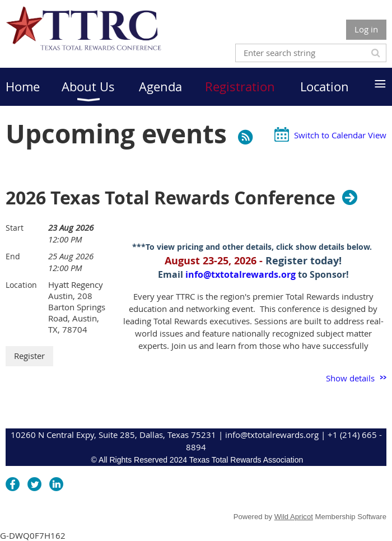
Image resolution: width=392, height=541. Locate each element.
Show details (350, 378)
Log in (366, 29)
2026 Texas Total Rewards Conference (171, 198)
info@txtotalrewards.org (241, 274)
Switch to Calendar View (340, 135)
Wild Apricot (294, 517)
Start (15, 228)
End (13, 256)
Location (21, 285)
